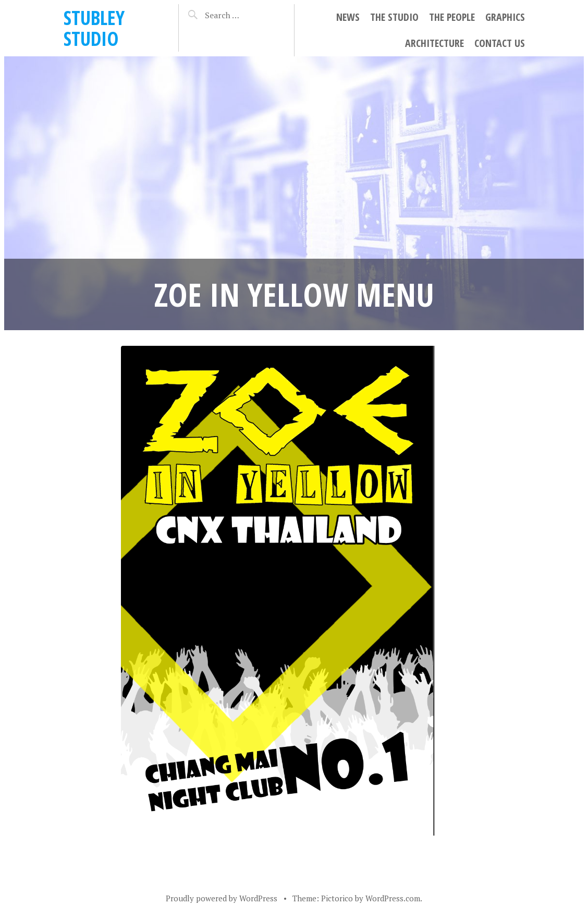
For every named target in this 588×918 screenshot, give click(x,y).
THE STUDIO (394, 17)
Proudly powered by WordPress (222, 898)
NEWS (348, 17)
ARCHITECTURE (434, 43)
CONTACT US (500, 43)
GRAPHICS (505, 17)
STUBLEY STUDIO (94, 28)
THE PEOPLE (452, 17)
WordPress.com (393, 898)
